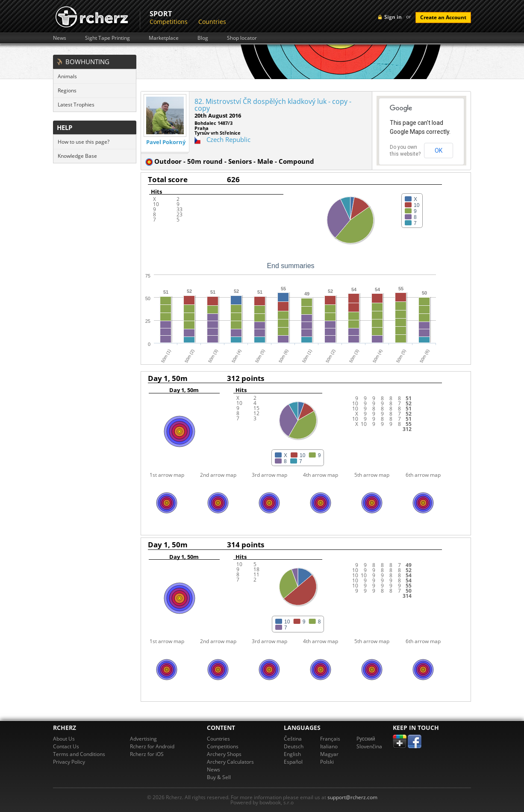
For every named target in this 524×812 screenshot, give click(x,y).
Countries (212, 22)
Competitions (169, 22)
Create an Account (443, 17)
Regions (67, 90)
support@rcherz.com (352, 797)
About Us (64, 739)
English (292, 754)
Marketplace (164, 38)
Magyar (329, 754)
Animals (67, 76)
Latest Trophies (76, 105)
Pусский (366, 739)
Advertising (143, 739)
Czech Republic (228, 139)
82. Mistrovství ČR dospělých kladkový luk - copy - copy (273, 105)
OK (439, 151)
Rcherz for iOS (147, 754)
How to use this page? (84, 142)
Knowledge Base (77, 156)
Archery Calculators (230, 762)
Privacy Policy (69, 762)
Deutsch (294, 746)
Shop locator (242, 38)
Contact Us (66, 746)
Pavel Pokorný (166, 142)
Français (330, 739)
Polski (327, 762)
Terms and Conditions (79, 754)
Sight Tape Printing (107, 38)
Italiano (329, 746)
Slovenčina (369, 746)
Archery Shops (224, 754)
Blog (203, 38)
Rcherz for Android (152, 746)
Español (293, 762)
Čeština (293, 739)
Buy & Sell (219, 777)
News (60, 38)
